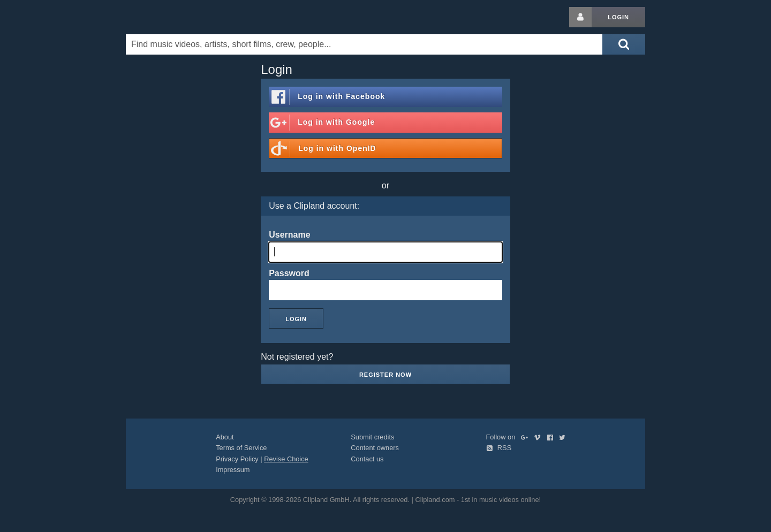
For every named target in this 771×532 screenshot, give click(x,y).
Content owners (375, 448)
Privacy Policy (237, 459)
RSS (499, 448)
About (225, 437)
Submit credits (372, 437)
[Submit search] (624, 44)
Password (289, 273)
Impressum (233, 470)
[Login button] (580, 17)
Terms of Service (241, 448)
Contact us (367, 459)
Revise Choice (286, 459)
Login (618, 17)
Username (289, 235)
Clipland (182, 17)
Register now (385, 375)
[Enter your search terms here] (364, 44)
